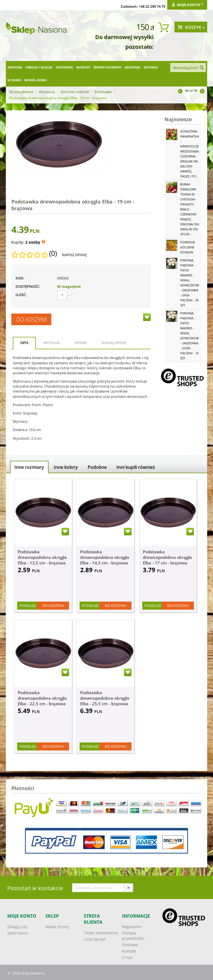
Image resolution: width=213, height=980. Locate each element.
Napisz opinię (74, 255)
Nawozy (83, 67)
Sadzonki (132, 67)
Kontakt (129, 951)
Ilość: (21, 295)
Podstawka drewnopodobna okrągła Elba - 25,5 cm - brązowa (105, 698)
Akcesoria (64, 67)
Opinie (81, 343)
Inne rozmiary (29, 467)
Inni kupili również (136, 467)
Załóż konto (18, 933)
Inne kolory (66, 467)
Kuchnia (151, 67)
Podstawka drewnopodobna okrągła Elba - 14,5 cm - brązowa (105, 557)
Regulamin (132, 927)
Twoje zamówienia (101, 933)
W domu (14, 80)
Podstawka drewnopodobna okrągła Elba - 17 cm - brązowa (167, 557)
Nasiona (15, 67)
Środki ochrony (107, 67)
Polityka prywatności (133, 936)
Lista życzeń (95, 939)
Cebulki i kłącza (39, 67)
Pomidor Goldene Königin (188, 247)
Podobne (97, 467)
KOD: (20, 278)
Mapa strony (57, 927)
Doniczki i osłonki (75, 92)
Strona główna (21, 92)
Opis (24, 343)
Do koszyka (31, 319)
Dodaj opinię (114, 343)
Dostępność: (28, 286)
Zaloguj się (17, 927)
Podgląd (28, 605)
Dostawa (130, 945)
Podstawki (103, 92)
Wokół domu (35, 80)
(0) (53, 253)
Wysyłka (51, 343)
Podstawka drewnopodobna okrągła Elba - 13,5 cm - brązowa (42, 557)
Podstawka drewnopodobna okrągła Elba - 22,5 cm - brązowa (42, 698)
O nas (127, 957)
